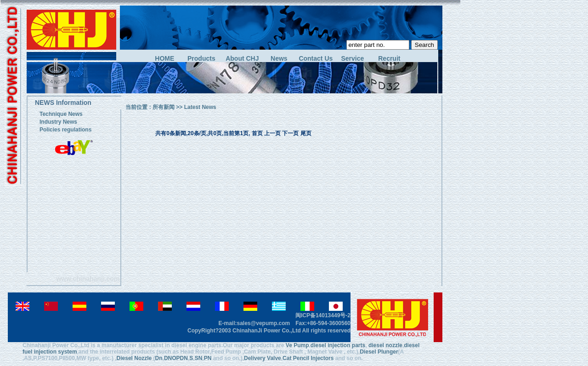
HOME (164, 59)
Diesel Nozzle (134, 358)
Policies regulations (65, 130)
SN (199, 358)
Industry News (58, 122)
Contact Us (316, 59)
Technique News (61, 114)
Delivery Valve (263, 358)
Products (201, 59)
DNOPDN (176, 358)
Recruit (389, 59)
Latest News (200, 107)
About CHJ (242, 59)
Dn (159, 358)
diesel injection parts (338, 345)
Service (352, 59)
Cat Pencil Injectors (308, 358)
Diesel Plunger (379, 352)
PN (208, 358)
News (279, 59)
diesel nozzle (385, 345)
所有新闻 (164, 107)
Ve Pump (297, 345)
